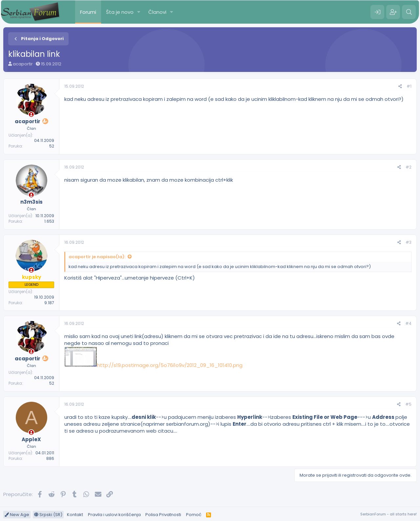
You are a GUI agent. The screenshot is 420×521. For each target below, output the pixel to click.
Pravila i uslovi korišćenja (114, 515)
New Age (17, 515)
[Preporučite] (400, 87)
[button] (139, 12)
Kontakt (75, 515)
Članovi (157, 12)
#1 (409, 86)
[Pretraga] (409, 12)
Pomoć (194, 515)
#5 (408, 404)
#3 (409, 242)
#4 (408, 323)
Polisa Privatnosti (163, 515)
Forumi (88, 12)
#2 (409, 167)
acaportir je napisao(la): (97, 257)
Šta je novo (120, 12)
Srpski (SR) (48, 515)
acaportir (23, 64)
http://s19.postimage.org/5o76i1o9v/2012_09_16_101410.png (170, 365)
